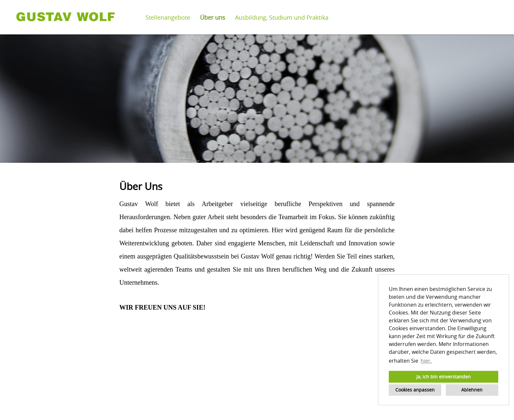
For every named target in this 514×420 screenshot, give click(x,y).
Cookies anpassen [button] (415, 390)
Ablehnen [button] (472, 390)
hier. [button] (426, 361)
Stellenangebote (168, 17)
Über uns (213, 17)
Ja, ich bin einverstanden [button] (444, 377)
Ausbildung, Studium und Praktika (282, 17)
